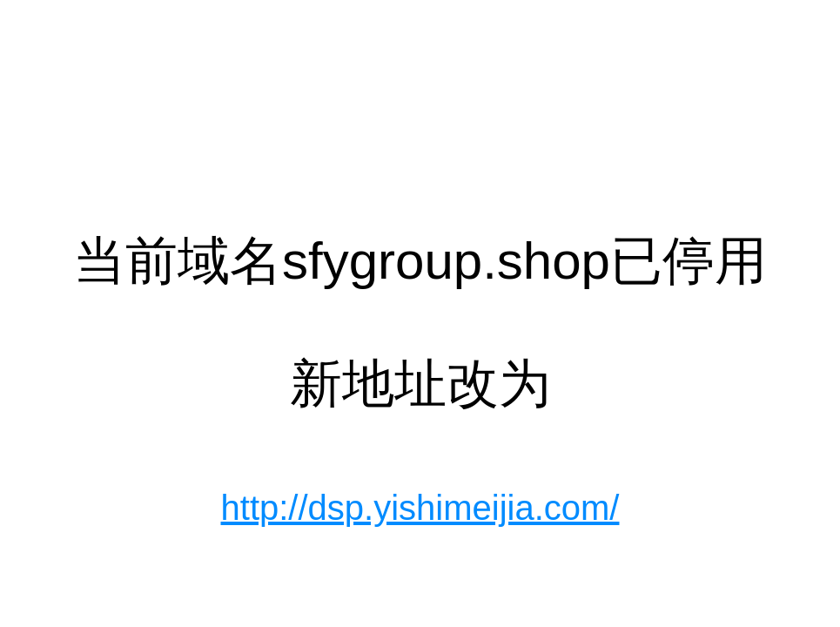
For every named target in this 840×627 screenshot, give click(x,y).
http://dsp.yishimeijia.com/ (420, 508)
